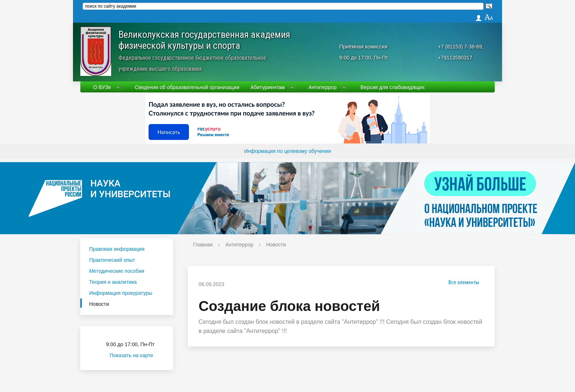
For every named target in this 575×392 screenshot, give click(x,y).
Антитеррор (323, 87)
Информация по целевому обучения (287, 151)
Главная (203, 245)
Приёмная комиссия (364, 47)
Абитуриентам (268, 87)
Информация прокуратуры (121, 293)
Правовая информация (117, 249)
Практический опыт (112, 260)
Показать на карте (136, 355)
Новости (99, 304)
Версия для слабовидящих (393, 87)
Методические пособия (117, 271)
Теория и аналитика (113, 282)
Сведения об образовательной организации (187, 87)
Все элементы (461, 282)
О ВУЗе (102, 87)
